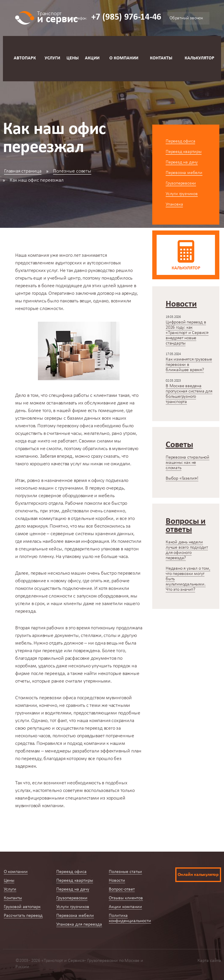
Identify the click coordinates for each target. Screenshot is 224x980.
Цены (73, 58)
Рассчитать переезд (23, 916)
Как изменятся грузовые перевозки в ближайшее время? (189, 365)
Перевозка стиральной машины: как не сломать (188, 463)
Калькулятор (199, 58)
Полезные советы (72, 171)
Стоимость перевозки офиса (45, 698)
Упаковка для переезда (79, 924)
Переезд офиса (180, 141)
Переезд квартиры (184, 152)
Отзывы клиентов (126, 898)
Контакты (161, 58)
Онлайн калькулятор (198, 875)
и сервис (57, 17)
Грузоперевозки (181, 183)
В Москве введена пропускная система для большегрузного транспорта (189, 394)
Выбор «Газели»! (182, 478)
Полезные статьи (125, 872)
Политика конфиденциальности (130, 918)
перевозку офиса (75, 426)
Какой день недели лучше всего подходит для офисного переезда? (187, 550)
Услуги (52, 58)
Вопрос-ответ (122, 889)
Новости (117, 881)
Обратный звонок (186, 18)
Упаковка (174, 204)
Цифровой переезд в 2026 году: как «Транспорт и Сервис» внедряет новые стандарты (187, 333)
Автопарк (25, 58)
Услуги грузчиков (182, 194)
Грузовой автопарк (22, 907)
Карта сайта (209, 961)
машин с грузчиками (61, 488)
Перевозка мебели (184, 173)
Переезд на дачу (182, 162)
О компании (124, 58)
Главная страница (23, 171)
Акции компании (125, 907)
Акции (92, 58)
